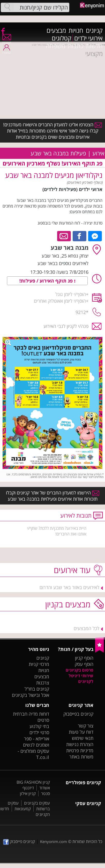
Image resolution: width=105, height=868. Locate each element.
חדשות (94, 46)
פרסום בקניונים (80, 670)
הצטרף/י (7, 41)
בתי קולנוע (39, 726)
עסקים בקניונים (37, 803)
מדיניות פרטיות (80, 750)
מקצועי (94, 54)
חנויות (76, 30)
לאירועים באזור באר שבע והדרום (69, 587)
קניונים (94, 30)
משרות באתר (81, 757)
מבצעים (56, 30)
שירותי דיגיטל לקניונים (81, 679)
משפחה (55, 46)
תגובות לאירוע (76, 515)
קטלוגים (62, 38)
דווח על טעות (81, 732)
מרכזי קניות (39, 664)
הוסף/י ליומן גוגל (71, 294)
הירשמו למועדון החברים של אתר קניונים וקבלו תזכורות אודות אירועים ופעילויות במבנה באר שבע (53, 496)
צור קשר (86, 726)
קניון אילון (28, 793)
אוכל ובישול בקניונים (31, 695)
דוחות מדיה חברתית (31, 714)
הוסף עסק (84, 664)
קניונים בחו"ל (37, 689)
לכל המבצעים (87, 628)
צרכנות (43, 683)
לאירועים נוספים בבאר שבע (63, 263)
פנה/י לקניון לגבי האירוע (66, 326)
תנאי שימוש (83, 738)
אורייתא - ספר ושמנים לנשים (36, 742)
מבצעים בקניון (68, 604)
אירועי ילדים (88, 38)
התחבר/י (6, 51)
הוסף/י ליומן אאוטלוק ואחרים (60, 301)
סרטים (43, 720)
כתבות (76, 46)
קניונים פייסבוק (19, 841)
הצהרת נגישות (80, 744)
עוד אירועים (72, 570)
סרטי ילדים (39, 732)
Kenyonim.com (54, 841)
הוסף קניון (84, 658)
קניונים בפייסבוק (78, 714)
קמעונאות (23, 809)
